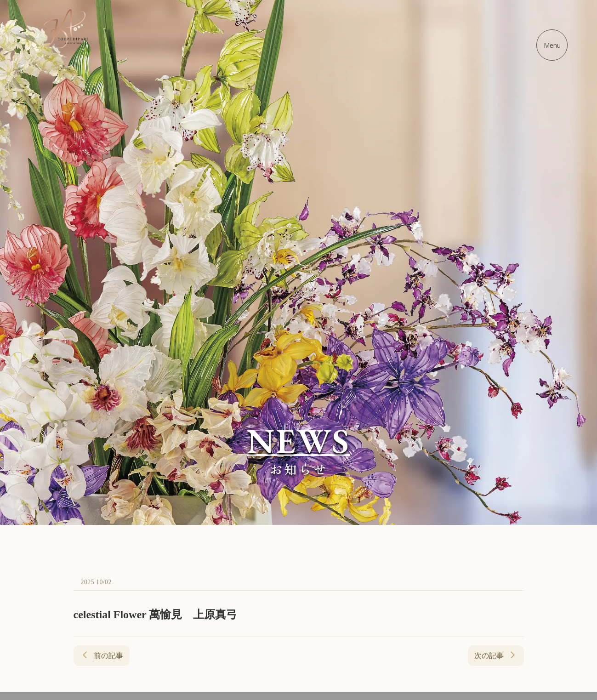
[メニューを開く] (552, 45)
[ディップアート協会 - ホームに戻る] (65, 29)
